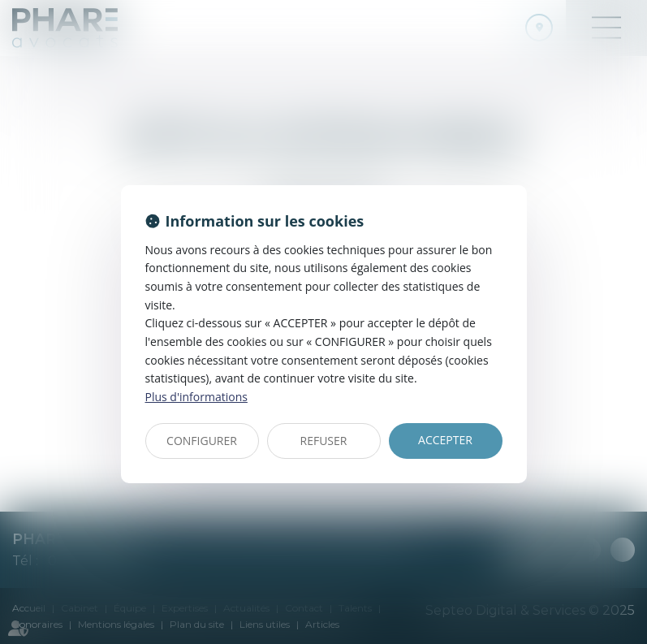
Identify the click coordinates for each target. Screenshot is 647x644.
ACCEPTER (445, 440)
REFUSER (324, 441)
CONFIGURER (202, 441)
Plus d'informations (196, 397)
